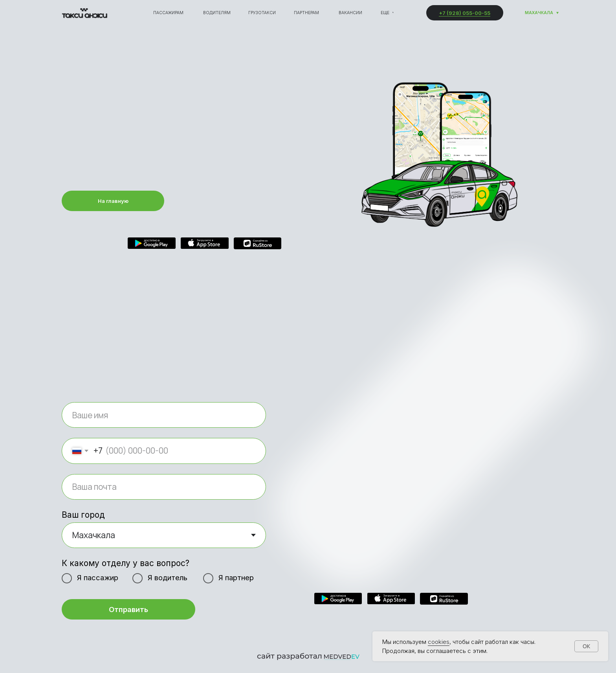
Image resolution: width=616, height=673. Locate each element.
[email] (164, 487)
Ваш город (83, 515)
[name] (164, 415)
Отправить (128, 609)
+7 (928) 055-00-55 (465, 13)
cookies (439, 642)
